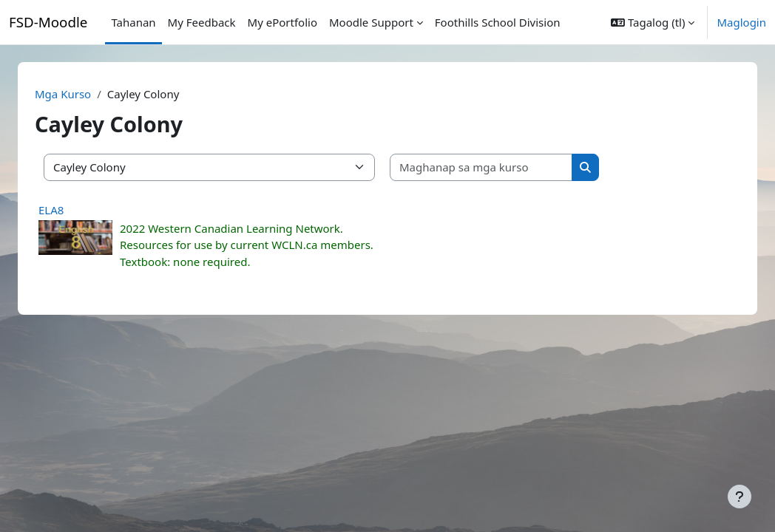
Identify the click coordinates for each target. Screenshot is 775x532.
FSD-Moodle (48, 22)
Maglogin (741, 22)
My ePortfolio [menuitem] (282, 22)
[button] (653, 22)
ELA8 (69, 210)
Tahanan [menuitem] (133, 22)
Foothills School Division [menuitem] (498, 22)
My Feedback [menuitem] (202, 22)
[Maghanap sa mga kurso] (499, 167)
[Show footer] (740, 497)
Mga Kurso (81, 94)
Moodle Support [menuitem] (371, 22)
